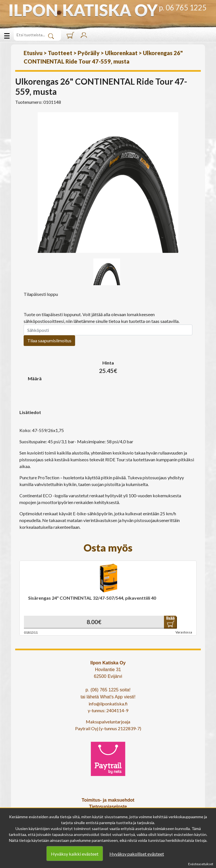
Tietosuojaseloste (108, 807)
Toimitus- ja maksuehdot (108, 800)
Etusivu (33, 53)
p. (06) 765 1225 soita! (108, 690)
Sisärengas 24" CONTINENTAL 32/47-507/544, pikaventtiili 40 (92, 598)
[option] (108, 183)
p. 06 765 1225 (183, 8)
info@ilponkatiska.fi (108, 704)
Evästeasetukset (201, 864)
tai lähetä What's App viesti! (108, 697)
